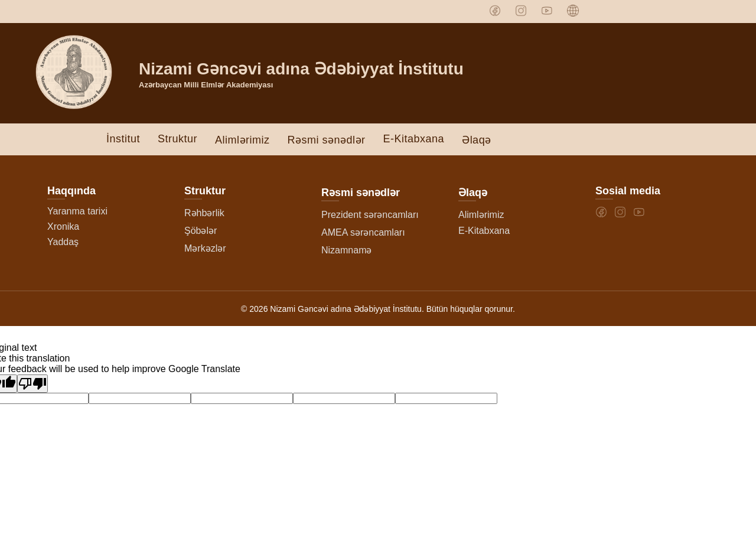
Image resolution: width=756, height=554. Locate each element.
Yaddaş (63, 242)
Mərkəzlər (205, 248)
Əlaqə (477, 140)
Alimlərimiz (242, 140)
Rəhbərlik (204, 213)
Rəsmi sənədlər (327, 140)
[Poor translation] (32, 384)
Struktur (177, 139)
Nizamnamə (346, 250)
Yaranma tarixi (77, 211)
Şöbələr (201, 231)
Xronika (63, 227)
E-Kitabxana (414, 139)
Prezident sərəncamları (370, 215)
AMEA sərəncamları (363, 232)
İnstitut (123, 139)
